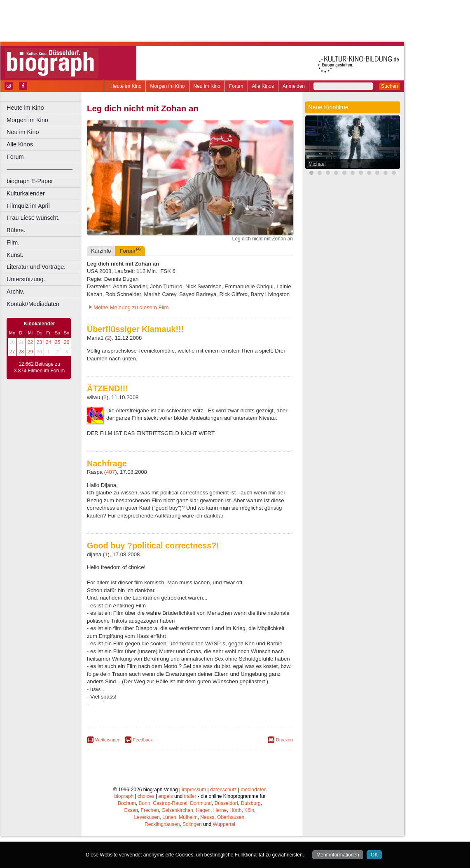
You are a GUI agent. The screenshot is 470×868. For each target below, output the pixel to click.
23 (39, 342)
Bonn (145, 835)
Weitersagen (108, 772)
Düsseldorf (226, 835)
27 (12, 352)
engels (165, 828)
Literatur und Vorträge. (36, 267)
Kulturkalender (26, 193)
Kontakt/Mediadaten (33, 304)
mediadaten (254, 822)
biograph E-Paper (30, 181)
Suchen (389, 86)
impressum (194, 822)
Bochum (127, 835)
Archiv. (15, 292)
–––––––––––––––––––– (40, 169)
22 (30, 342)
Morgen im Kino (167, 86)
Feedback (143, 772)
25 (57, 342)
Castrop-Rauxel (170, 835)
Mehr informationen (338, 855)
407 (110, 504)
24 (48, 342)
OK (374, 855)
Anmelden (294, 86)
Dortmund (201, 835)
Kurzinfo (101, 283)
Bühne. (16, 230)
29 (30, 352)
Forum (236, 86)
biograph (124, 828)
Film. (13, 242)
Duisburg (251, 835)
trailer (190, 828)
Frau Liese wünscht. (33, 218)
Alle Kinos (263, 86)
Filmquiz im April (28, 206)
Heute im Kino (126, 86)
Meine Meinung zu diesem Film (131, 340)
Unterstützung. (26, 279)
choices (146, 828)
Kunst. (15, 255)
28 (21, 352)
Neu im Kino (207, 86)
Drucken (284, 772)
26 (67, 342)
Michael (317, 164)
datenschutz (223, 822)
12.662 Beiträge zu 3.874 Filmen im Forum (39, 367)
